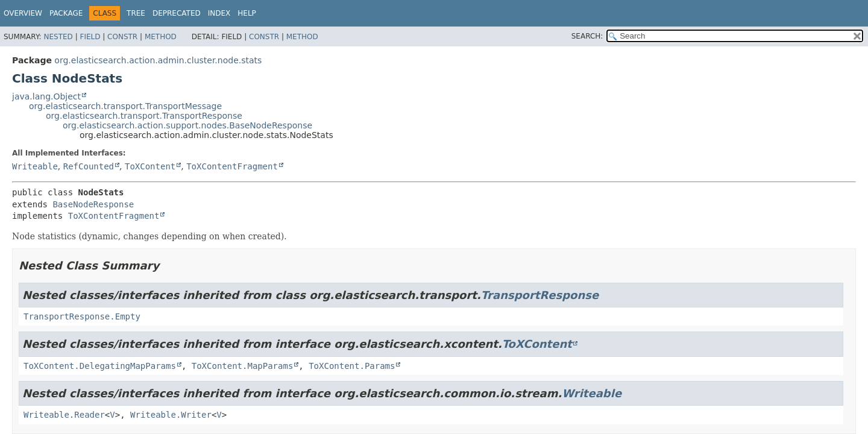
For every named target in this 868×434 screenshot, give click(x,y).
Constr (122, 37)
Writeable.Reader (64, 415)
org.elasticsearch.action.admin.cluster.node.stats (158, 60)
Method (161, 37)
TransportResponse (540, 295)
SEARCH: (587, 36)
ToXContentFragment (232, 166)
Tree (136, 13)
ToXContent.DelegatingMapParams (100, 366)
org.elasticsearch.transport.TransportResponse (144, 116)
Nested (58, 37)
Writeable (35, 166)
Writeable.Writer (171, 415)
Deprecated (177, 13)
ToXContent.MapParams (243, 366)
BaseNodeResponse (93, 204)
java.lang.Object (46, 96)
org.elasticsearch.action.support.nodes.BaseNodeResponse (187, 125)
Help (247, 13)
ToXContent (150, 166)
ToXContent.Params (352, 366)
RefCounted (89, 166)
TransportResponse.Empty (82, 316)
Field (90, 37)
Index (219, 13)
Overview (23, 13)
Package (66, 13)
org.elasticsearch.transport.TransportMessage (125, 106)
